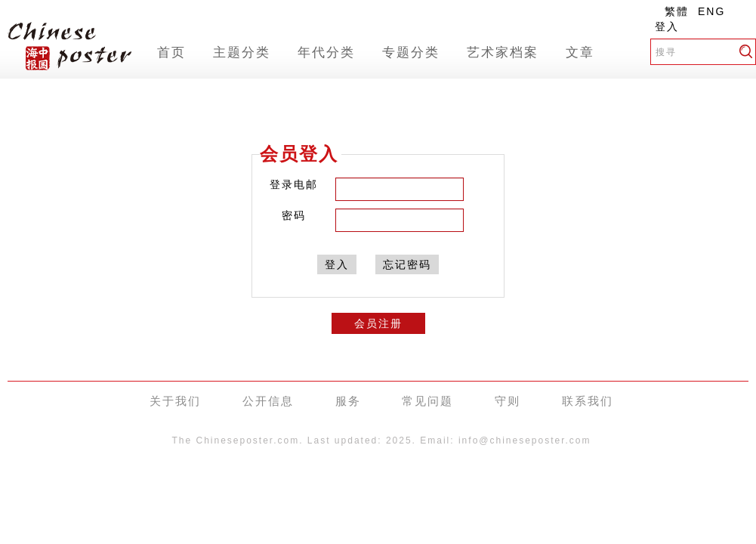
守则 (508, 401)
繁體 (677, 11)
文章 (580, 53)
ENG (711, 11)
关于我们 (175, 401)
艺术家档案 (503, 53)
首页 (171, 53)
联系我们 (588, 401)
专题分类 (411, 53)
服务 (348, 401)
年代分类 (326, 53)
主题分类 (242, 53)
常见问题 (427, 401)
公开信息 (268, 401)
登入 (667, 26)
